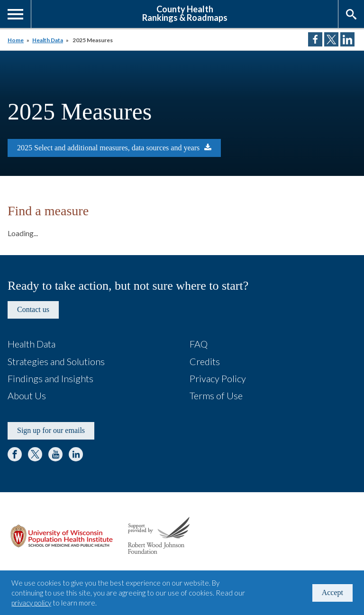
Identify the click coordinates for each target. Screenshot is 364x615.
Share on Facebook (315, 39)
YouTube (55, 454)
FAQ (199, 344)
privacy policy (31, 603)
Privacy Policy (218, 378)
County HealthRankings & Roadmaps (185, 13)
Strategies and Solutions (56, 361)
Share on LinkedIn (347, 39)
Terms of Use (216, 395)
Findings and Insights (50, 378)
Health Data (48, 40)
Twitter (35, 454)
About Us (27, 395)
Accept (332, 592)
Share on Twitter (331, 39)
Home (16, 40)
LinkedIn (76, 454)
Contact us (33, 309)
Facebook (15, 454)
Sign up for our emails (51, 430)
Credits (205, 361)
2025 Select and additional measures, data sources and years (108, 148)
